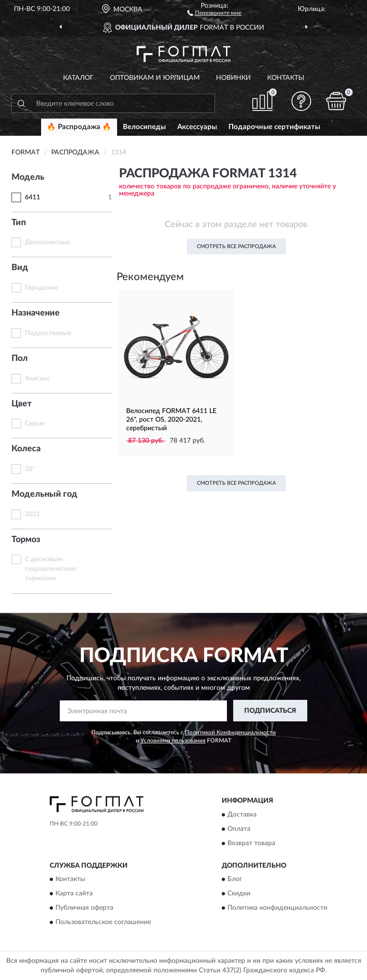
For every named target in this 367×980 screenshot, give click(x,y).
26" (30, 469)
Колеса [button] (26, 449)
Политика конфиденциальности (277, 908)
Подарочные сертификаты (274, 127)
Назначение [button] (36, 313)
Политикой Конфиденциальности (230, 732)
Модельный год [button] (44, 494)
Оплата (239, 829)
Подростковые (48, 333)
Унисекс (38, 379)
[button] (214, 12)
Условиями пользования (173, 740)
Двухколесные (48, 242)
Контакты (286, 78)
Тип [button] (19, 223)
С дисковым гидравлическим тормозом (51, 569)
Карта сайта (74, 893)
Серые (35, 424)
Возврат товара (251, 843)
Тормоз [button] (26, 540)
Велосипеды (144, 127)
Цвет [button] (22, 404)
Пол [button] (20, 359)
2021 (32, 514)
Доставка (242, 815)
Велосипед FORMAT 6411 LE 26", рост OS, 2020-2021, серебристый (171, 420)
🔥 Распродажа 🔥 (79, 127)
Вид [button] (20, 268)
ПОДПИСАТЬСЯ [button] (270, 711)
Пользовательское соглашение (103, 922)
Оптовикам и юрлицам (155, 78)
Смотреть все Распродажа (236, 246)
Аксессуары (197, 127)
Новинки (233, 78)
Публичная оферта (84, 908)
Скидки (239, 893)
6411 (32, 197)
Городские (41, 288)
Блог (235, 879)
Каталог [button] (78, 78)
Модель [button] (28, 177)
